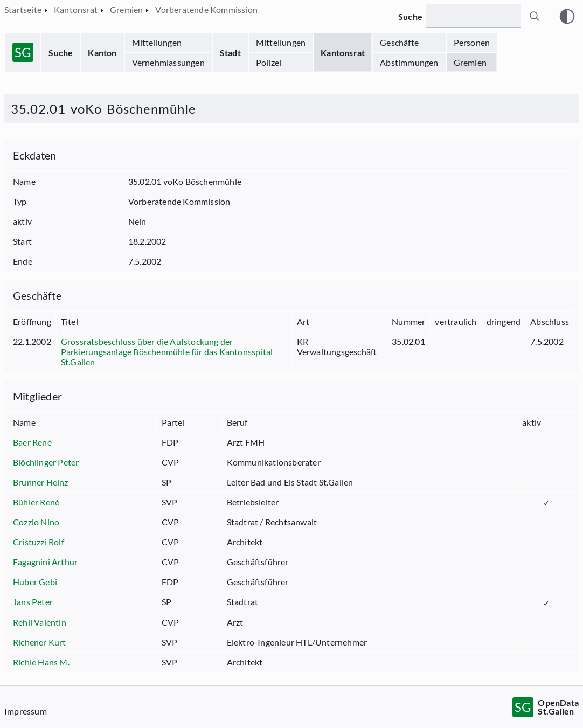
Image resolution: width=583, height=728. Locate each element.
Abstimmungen (409, 62)
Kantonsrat (343, 53)
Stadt (230, 53)
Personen (472, 42)
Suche (61, 53)
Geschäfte (399, 42)
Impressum (26, 711)
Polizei (269, 62)
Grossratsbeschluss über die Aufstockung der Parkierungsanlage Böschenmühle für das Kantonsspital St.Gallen (167, 352)
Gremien (470, 62)
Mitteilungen (157, 42)
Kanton (102, 53)
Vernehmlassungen (168, 62)
